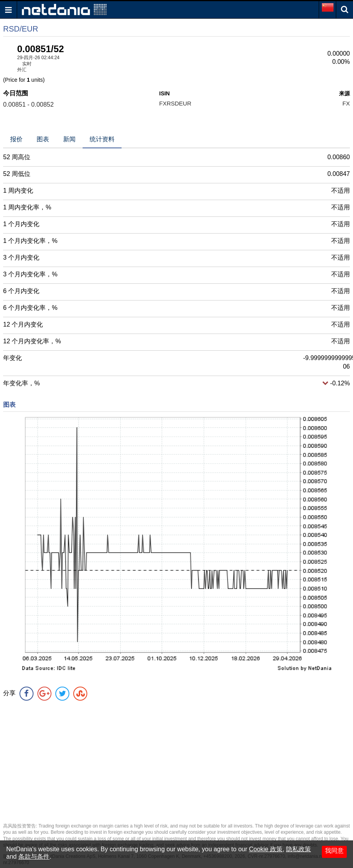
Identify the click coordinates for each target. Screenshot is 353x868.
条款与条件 (34, 857)
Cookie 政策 (266, 849)
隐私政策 (298, 849)
